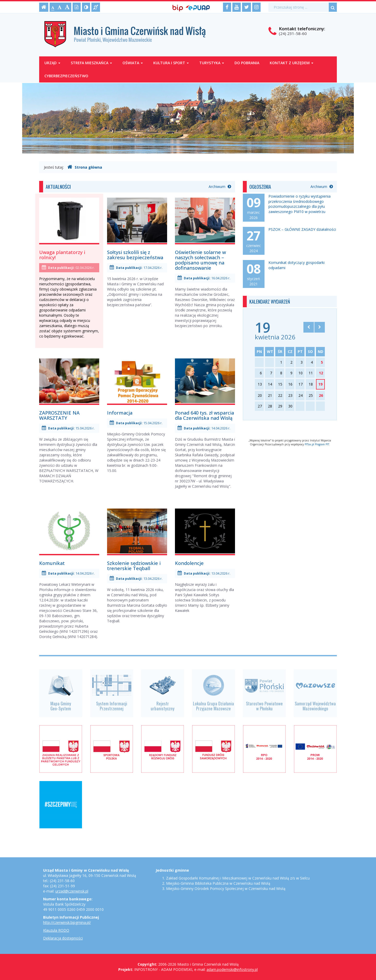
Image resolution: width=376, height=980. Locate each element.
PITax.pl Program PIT (317, 444)
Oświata (133, 63)
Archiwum (220, 187)
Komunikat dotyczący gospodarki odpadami (296, 265)
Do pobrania (247, 63)
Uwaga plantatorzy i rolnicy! (62, 255)
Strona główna (85, 167)
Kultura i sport (171, 63)
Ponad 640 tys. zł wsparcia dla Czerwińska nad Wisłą (204, 415)
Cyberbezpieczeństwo (66, 76)
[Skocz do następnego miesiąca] (320, 327)
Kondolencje (189, 563)
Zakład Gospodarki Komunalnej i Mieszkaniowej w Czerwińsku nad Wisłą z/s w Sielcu (238, 878)
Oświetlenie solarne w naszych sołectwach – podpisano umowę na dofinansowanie (200, 260)
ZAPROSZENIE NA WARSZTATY (59, 415)
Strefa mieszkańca (91, 63)
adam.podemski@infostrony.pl (232, 969)
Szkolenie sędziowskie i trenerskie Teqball (134, 566)
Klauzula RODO (56, 930)
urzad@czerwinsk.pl (72, 891)
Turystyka (212, 63)
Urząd (52, 63)
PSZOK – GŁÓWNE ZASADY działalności (302, 229)
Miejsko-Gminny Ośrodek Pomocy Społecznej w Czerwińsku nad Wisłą (226, 889)
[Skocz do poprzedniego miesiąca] (309, 327)
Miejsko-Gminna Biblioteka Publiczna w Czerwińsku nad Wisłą (218, 883)
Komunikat (52, 563)
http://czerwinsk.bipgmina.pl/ (67, 922)
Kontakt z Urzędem (292, 63)
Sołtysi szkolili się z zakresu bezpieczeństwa (135, 255)
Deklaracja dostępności (63, 938)
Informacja (120, 413)
